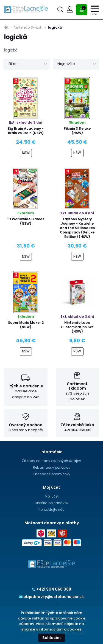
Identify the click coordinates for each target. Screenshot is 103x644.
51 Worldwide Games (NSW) (26, 221)
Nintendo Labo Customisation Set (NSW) (77, 327)
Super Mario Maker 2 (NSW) (26, 325)
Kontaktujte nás (51, 510)
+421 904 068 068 (52, 589)
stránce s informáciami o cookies (51, 629)
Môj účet (52, 496)
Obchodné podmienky (51, 474)
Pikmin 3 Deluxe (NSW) (77, 131)
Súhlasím (51, 638)
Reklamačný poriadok (51, 467)
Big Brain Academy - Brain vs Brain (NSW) (26, 131)
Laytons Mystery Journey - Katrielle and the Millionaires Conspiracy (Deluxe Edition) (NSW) (77, 228)
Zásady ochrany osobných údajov (51, 461)
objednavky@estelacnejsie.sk (51, 597)
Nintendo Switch (28, 28)
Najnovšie (66, 64)
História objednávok (52, 503)
